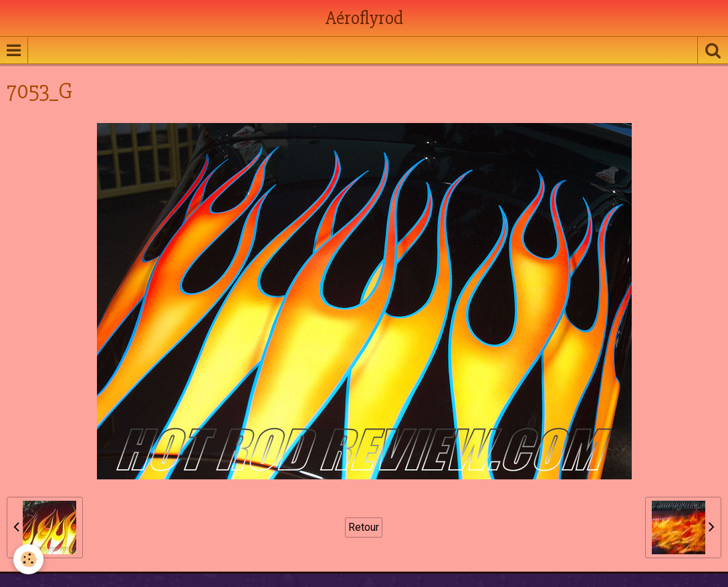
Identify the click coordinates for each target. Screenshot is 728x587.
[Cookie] (28, 559)
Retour (364, 527)
